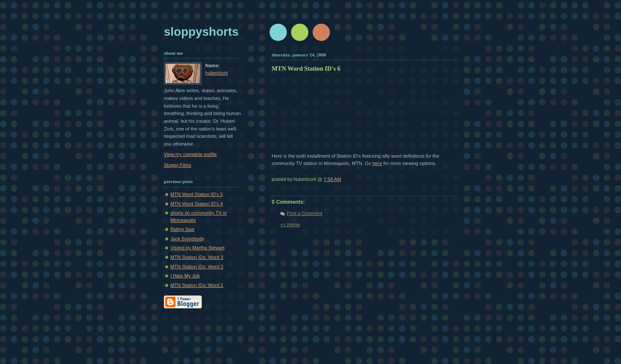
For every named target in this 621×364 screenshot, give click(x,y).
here (377, 163)
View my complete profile (190, 154)
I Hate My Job (185, 276)
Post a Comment (304, 213)
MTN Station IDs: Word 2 (197, 267)
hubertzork (216, 73)
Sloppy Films (177, 165)
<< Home (290, 224)
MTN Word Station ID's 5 (197, 194)
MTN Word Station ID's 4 (197, 204)
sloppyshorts (201, 32)
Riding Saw (182, 229)
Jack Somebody (187, 239)
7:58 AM (333, 179)
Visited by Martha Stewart (198, 248)
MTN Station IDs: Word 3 (197, 257)
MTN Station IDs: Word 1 (197, 285)
